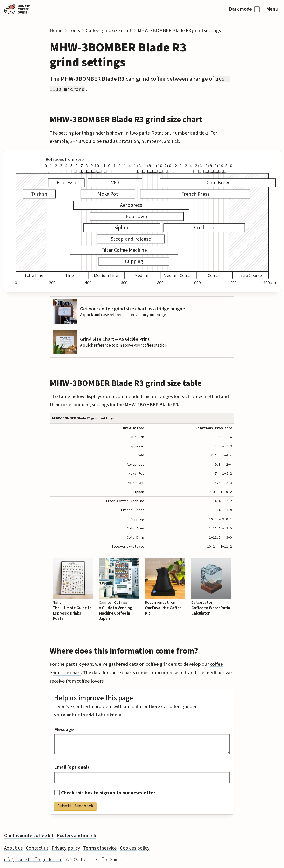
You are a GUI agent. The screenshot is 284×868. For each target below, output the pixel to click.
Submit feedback (75, 806)
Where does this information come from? (124, 651)
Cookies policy (135, 848)
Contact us (37, 848)
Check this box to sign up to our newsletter (105, 793)
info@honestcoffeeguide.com (33, 859)
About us (13, 848)
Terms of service (100, 848)
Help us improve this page (94, 698)
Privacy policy (66, 848)
